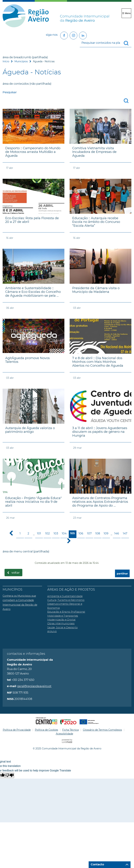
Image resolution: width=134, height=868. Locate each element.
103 (56, 533)
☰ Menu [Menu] (126, 13)
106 (81, 533)
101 (39, 533)
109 (106, 533)
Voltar (16, 573)
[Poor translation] (10, 775)
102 (47, 533)
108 (98, 533)
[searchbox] (106, 43)
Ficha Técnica (70, 730)
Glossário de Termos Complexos (102, 730)
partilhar (122, 574)
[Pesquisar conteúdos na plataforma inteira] (128, 43)
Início (6, 61)
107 (89, 533)
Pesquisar (10, 92)
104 (64, 533)
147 (125, 533)
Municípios (21, 61)
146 (117, 533)
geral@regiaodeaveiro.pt (34, 686)
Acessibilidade (64, 734)
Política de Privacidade (17, 730)
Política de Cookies (46, 730)
